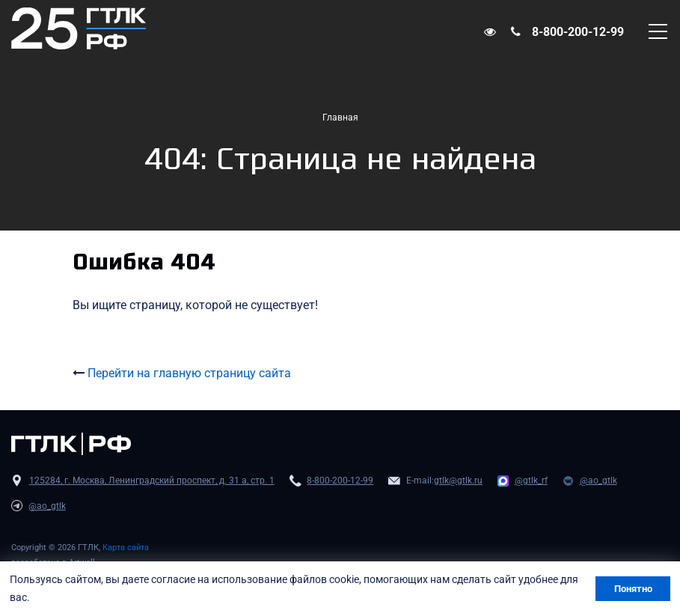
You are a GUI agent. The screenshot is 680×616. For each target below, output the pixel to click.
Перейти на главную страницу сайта (189, 373)
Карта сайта (126, 548)
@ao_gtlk (598, 481)
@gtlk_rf (531, 481)
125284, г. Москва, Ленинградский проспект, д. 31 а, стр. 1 (152, 481)
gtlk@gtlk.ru (458, 481)
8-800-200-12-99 (578, 32)
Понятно (633, 589)
